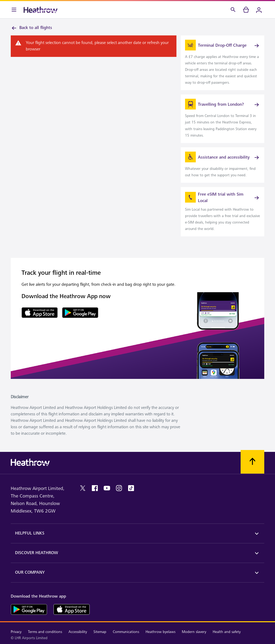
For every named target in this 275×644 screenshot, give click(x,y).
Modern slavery (194, 632)
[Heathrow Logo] (41, 10)
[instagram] (119, 488)
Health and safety (227, 632)
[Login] (259, 10)
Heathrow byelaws (160, 632)
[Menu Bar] (14, 10)
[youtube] (107, 488)
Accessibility (78, 632)
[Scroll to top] (252, 462)
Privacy (16, 632)
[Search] (233, 10)
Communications (126, 632)
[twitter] (83, 488)
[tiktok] (131, 488)
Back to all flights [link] (31, 28)
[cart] (246, 10)
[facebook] (95, 488)
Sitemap (100, 632)
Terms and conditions (45, 632)
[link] (222, 63)
